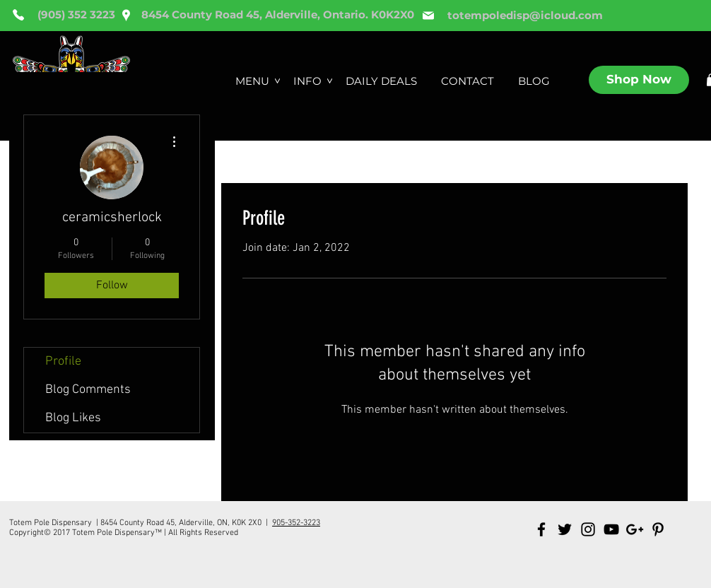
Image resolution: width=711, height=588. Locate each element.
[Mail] (428, 16)
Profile (63, 361)
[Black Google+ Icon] (635, 529)
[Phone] (18, 15)
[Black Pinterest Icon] (658, 529)
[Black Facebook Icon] (541, 529)
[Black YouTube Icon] (611, 529)
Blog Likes (73, 418)
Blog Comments (88, 390)
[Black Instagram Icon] (588, 529)
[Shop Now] (639, 80)
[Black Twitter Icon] (565, 529)
